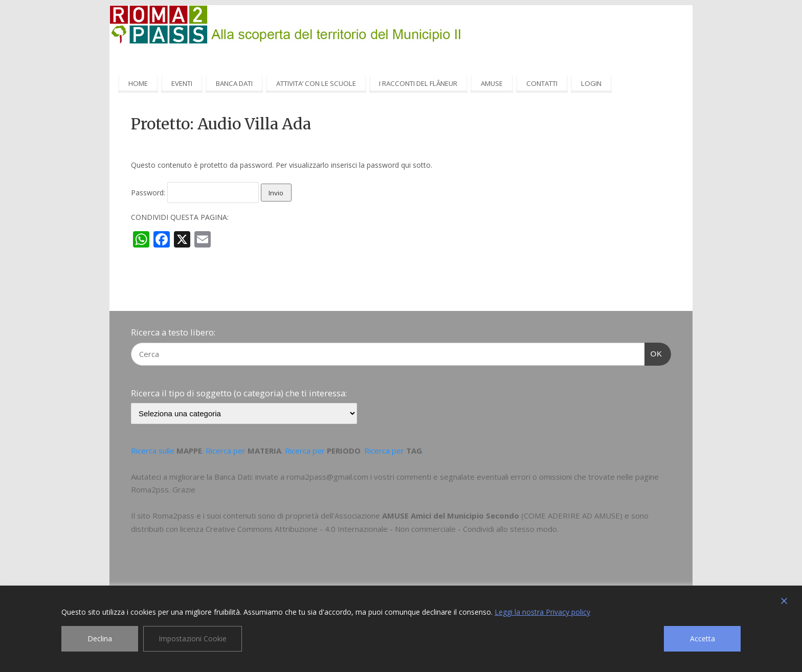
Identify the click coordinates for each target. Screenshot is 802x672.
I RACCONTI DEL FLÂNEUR (418, 83)
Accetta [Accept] (703, 639)
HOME (138, 83)
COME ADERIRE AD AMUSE (572, 516)
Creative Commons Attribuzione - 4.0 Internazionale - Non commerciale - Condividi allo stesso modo (381, 529)
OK (654, 352)
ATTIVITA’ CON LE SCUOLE (316, 83)
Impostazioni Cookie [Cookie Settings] (193, 639)
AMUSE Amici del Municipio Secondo (451, 516)
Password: (195, 193)
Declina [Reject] (100, 639)
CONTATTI (542, 83)
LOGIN (591, 83)
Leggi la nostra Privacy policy (542, 612)
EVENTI (182, 83)
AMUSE (492, 83)
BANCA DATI (234, 83)
